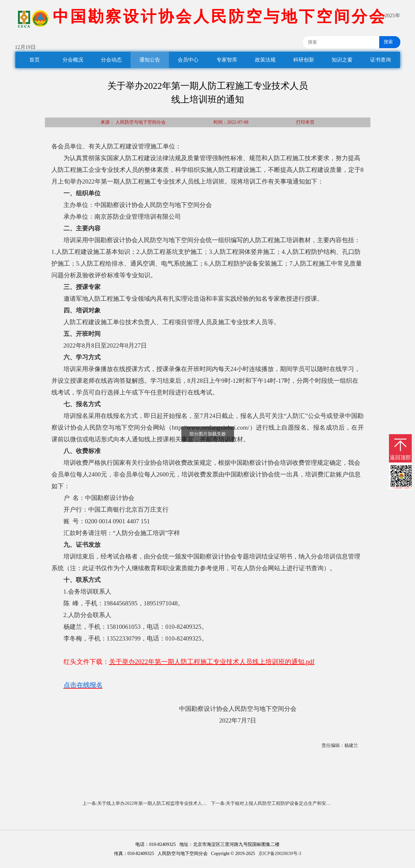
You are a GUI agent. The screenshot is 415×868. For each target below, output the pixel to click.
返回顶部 (400, 457)
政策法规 (265, 60)
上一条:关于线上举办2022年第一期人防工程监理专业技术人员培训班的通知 (145, 803)
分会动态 (111, 60)
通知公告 (150, 60)
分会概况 (73, 60)
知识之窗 (342, 60)
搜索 (386, 42)
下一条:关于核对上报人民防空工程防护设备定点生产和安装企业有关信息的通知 (282, 803)
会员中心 (188, 60)
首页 (35, 60)
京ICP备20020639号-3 (280, 854)
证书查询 (380, 60)
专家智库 (227, 60)
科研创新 (304, 60)
